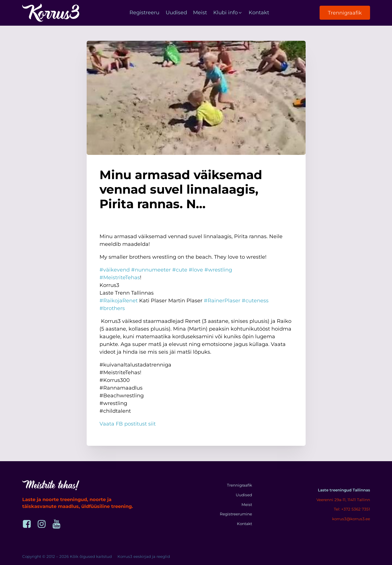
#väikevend (115, 270)
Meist (200, 13)
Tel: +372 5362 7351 (352, 509)
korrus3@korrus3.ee (351, 519)
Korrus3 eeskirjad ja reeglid (144, 556)
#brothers (112, 308)
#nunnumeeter (151, 270)
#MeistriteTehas (120, 278)
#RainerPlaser (222, 301)
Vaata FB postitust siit (128, 424)
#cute (180, 270)
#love (196, 270)
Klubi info (228, 13)
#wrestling (218, 270)
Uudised (176, 13)
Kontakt (259, 13)
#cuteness (255, 301)
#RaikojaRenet (119, 301)
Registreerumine (236, 514)
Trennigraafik (345, 13)
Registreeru (144, 13)
